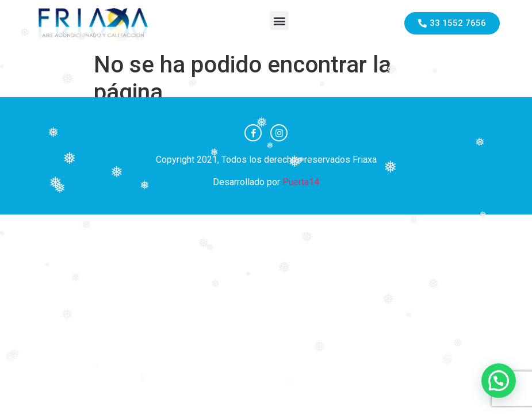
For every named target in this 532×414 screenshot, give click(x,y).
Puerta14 (301, 182)
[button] (279, 20)
